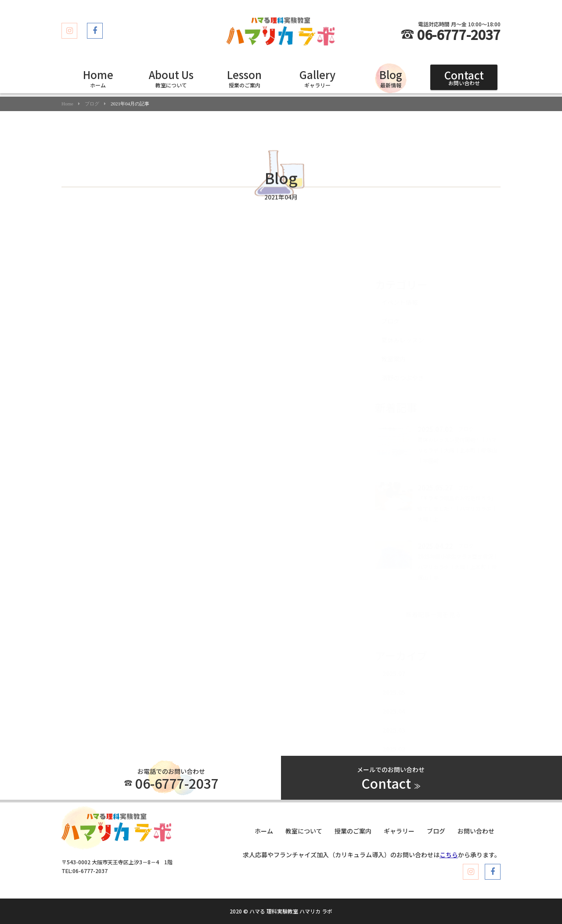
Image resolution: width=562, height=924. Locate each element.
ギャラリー (317, 78)
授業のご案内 (244, 78)
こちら (449, 855)
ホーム (98, 78)
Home (67, 104)
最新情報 (391, 78)
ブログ (92, 104)
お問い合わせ (464, 77)
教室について (171, 78)
